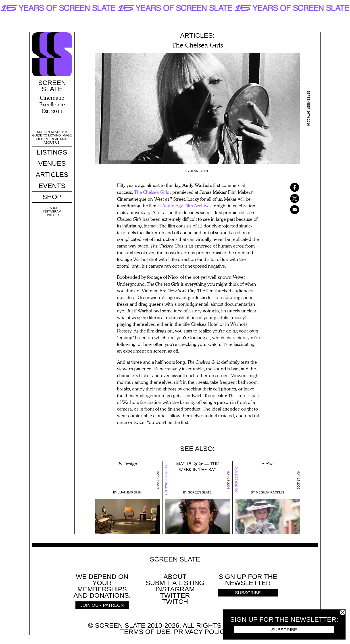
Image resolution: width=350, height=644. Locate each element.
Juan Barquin (130, 492)
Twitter (52, 215)
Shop (52, 197)
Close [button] (343, 612)
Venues (52, 163)
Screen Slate (200, 492)
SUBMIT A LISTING (175, 583)
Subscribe (284, 630)
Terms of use (145, 632)
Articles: (197, 35)
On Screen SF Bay (166, 480)
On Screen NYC (236, 480)
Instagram (52, 211)
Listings (52, 152)
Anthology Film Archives (187, 206)
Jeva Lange (200, 171)
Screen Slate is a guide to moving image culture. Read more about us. (52, 137)
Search (52, 208)
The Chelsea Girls (152, 192)
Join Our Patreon (102, 605)
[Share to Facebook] (289, 187)
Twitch (175, 602)
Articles (52, 174)
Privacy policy (201, 632)
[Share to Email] (289, 210)
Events (52, 186)
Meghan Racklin (270, 492)
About (175, 577)
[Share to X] (289, 198)
